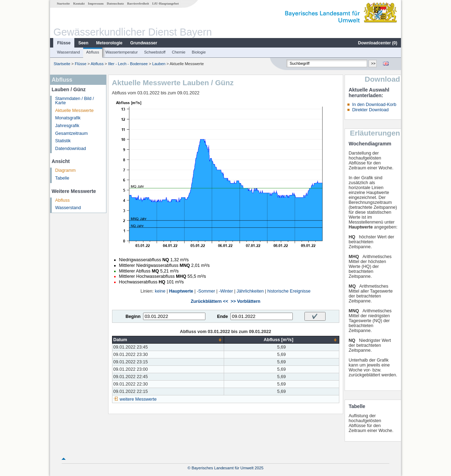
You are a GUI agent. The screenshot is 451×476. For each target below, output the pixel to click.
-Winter (226, 291)
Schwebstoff (155, 52)
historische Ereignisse (289, 291)
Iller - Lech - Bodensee (128, 64)
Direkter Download (370, 110)
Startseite (63, 4)
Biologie (199, 52)
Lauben (159, 64)
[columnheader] (168, 340)
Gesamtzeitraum (72, 133)
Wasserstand (69, 52)
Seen (83, 43)
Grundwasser (144, 43)
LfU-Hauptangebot (165, 4)
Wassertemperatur (122, 52)
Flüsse (64, 43)
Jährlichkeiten (250, 291)
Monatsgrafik (68, 118)
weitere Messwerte (138, 399)
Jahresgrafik (67, 126)
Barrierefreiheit (138, 4)
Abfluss (93, 52)
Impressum (96, 4)
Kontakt (79, 4)
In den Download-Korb (374, 105)
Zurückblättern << (209, 301)
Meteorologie (109, 43)
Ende (223, 317)
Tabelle (62, 178)
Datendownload (71, 149)
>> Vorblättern (246, 301)
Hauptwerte (181, 291)
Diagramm (66, 170)
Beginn (133, 317)
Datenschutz (115, 4)
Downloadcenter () (378, 43)
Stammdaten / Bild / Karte (75, 101)
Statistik (63, 141)
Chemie (179, 52)
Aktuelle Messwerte (75, 111)
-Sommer (206, 291)
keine (160, 291)
